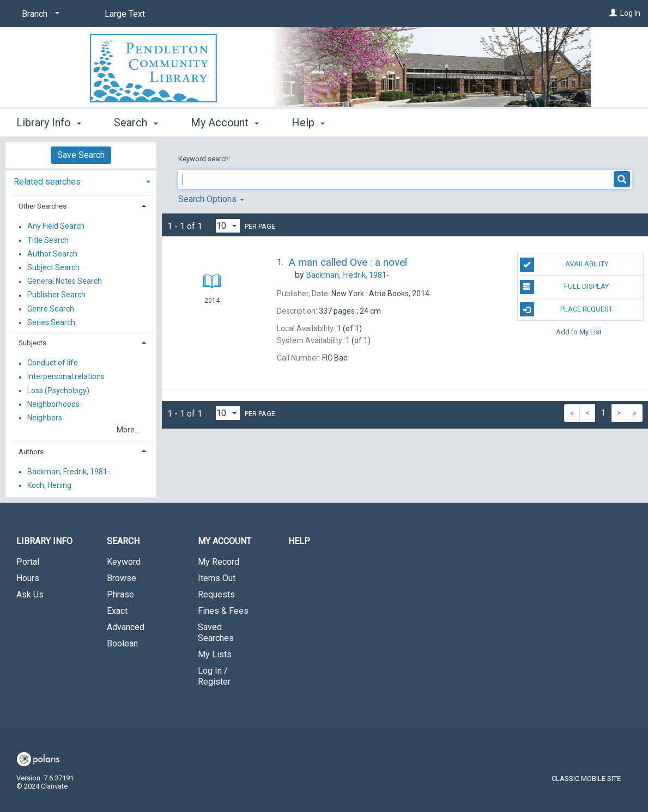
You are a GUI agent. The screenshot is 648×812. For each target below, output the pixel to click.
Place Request (567, 309)
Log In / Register (214, 676)
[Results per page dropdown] (228, 226)
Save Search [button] (81, 155)
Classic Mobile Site (586, 779)
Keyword (124, 562)
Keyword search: (205, 159)
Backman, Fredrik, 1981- (69, 472)
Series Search (51, 322)
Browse (122, 578)
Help (299, 541)
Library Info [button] (49, 123)
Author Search (52, 254)
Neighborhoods (53, 404)
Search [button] (136, 123)
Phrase (120, 594)
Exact (117, 611)
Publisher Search (56, 295)
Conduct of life (53, 363)
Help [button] (308, 123)
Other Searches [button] (43, 206)
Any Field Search (56, 227)
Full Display (565, 287)
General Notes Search (65, 282)
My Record (219, 562)
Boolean (122, 643)
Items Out (217, 578)
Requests (216, 594)
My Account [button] (225, 123)
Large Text (125, 14)
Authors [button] (31, 452)
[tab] (81, 181)
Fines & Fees (223, 611)
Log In (630, 13)
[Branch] (39, 14)
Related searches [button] (47, 182)
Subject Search (53, 267)
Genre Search (51, 309)
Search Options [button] (211, 199)
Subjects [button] (32, 343)
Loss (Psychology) (58, 390)
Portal (28, 562)
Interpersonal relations (66, 377)
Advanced (126, 627)
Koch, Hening (49, 485)
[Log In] (613, 13)
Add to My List (579, 332)
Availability (564, 265)
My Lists (215, 654)
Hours (28, 578)
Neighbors (45, 418)
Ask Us (30, 594)
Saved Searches (216, 633)
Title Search (48, 240)
